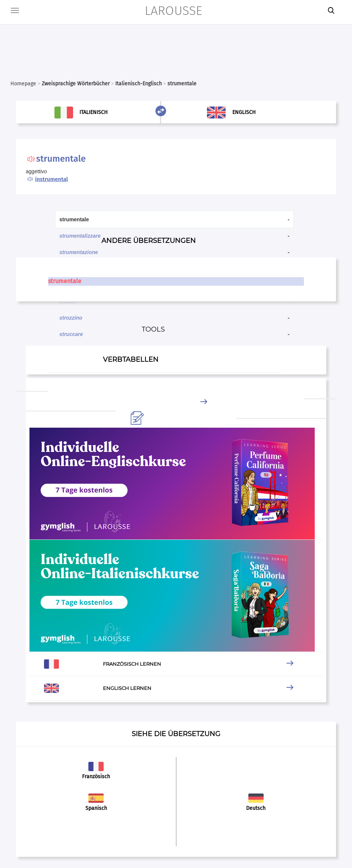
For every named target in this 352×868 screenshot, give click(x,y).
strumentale (65, 281)
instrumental (51, 179)
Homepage (23, 84)
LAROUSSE (173, 11)
